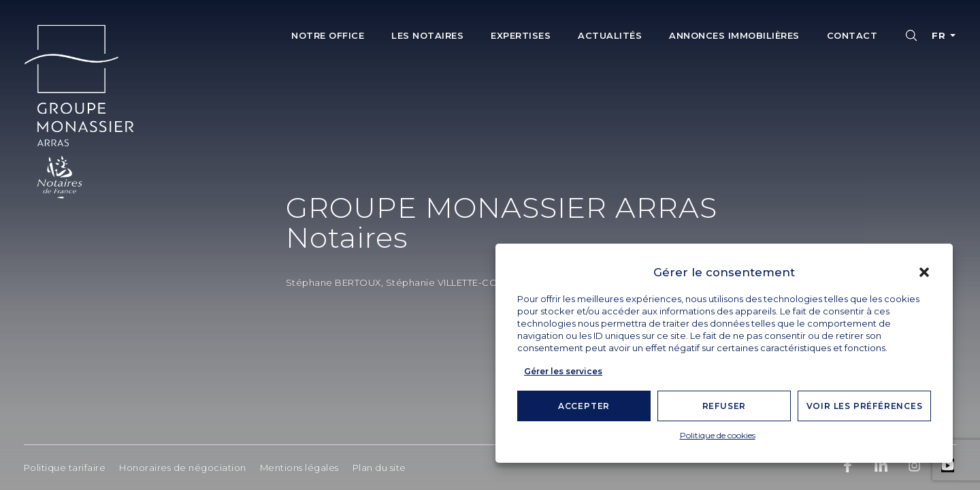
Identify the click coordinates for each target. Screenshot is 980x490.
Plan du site (379, 468)
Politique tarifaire (65, 468)
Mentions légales (299, 468)
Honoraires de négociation (183, 468)
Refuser (724, 406)
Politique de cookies (718, 435)
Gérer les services (563, 371)
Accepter (584, 406)
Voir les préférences (865, 406)
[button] (924, 272)
